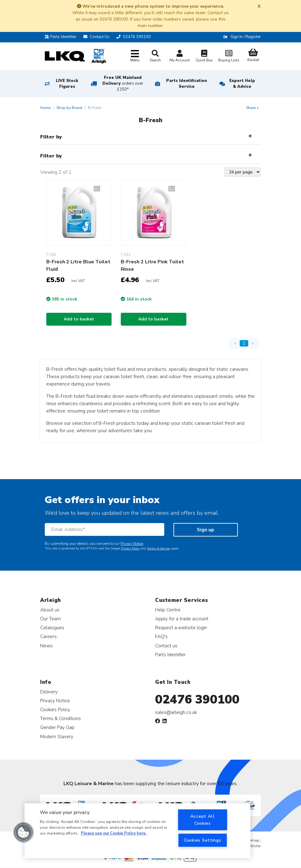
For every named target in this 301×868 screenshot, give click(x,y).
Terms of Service (158, 548)
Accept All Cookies (203, 820)
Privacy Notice (132, 544)
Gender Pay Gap (57, 727)
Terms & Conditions (61, 718)
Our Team (50, 619)
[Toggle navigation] (135, 56)
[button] (24, 832)
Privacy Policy (130, 548)
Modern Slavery (57, 736)
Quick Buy (204, 57)
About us (50, 610)
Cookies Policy (55, 709)
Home (45, 108)
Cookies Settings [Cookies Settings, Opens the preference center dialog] (203, 840)
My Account (180, 57)
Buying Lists (229, 57)
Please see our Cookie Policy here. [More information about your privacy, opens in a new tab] (114, 833)
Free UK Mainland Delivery (123, 83)
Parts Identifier (61, 37)
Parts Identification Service (187, 84)
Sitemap (252, 840)
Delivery (49, 692)
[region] (137, 831)
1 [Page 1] (244, 343)
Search (155, 56)
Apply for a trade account (182, 619)
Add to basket (79, 319)
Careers (48, 636)
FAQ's (161, 636)
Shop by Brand (69, 108)
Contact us (166, 646)
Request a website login (181, 628)
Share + (252, 108)
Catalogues (52, 628)
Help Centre (168, 610)
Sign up (206, 530)
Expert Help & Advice (242, 84)
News (46, 646)
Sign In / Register (246, 37)
